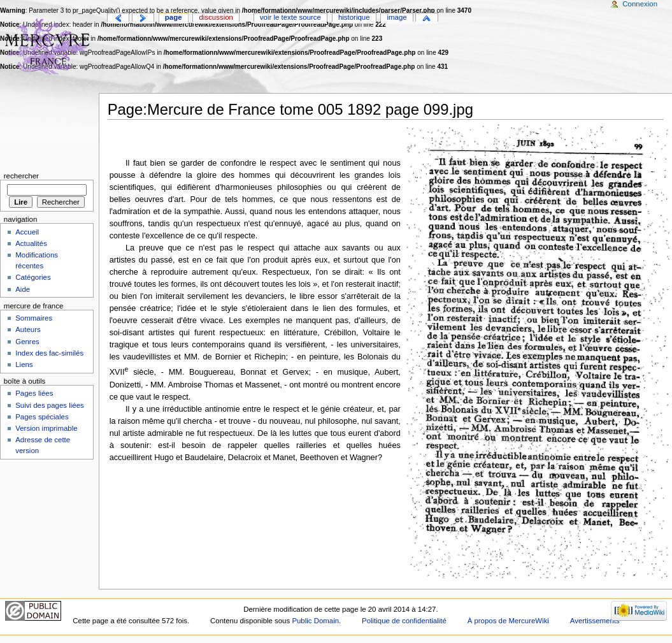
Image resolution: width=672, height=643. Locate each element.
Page (174, 17)
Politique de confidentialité (404, 621)
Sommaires (34, 318)
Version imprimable (46, 428)
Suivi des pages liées (50, 405)
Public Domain (315, 621)
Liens (24, 365)
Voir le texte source (290, 17)
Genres (27, 342)
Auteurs (28, 329)
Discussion (216, 17)
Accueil (27, 232)
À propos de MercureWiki (508, 621)
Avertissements (595, 621)
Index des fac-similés (49, 353)
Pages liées (34, 393)
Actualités (31, 243)
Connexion (640, 4)
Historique (354, 17)
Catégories (33, 277)
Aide (23, 289)
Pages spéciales (42, 417)
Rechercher (21, 176)
